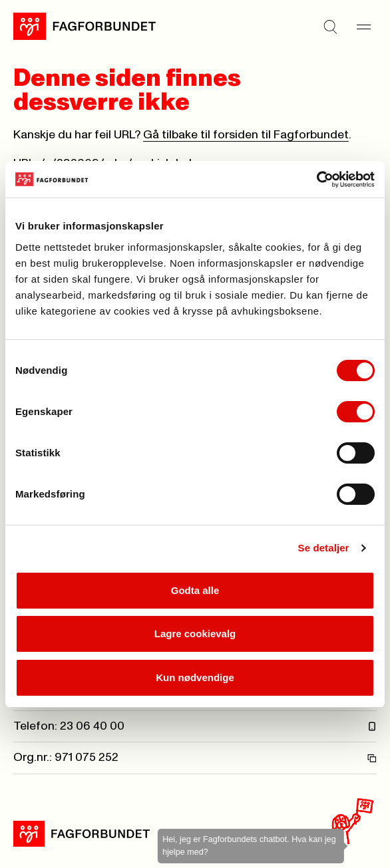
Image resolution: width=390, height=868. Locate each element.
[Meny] (363, 27)
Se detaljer (324, 548)
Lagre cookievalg (195, 634)
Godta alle (195, 590)
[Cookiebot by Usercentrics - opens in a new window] (316, 180)
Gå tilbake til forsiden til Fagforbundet (246, 135)
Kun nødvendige (195, 677)
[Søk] (330, 27)
